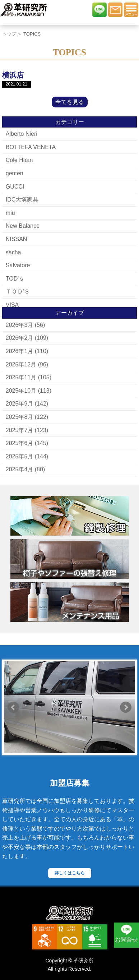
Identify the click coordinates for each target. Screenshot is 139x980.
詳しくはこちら (70, 873)
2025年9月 (20, 404)
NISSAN (17, 239)
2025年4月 (20, 469)
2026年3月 (20, 325)
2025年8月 (20, 417)
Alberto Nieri (22, 134)
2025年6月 (20, 443)
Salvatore (18, 265)
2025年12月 (21, 364)
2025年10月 (21, 391)
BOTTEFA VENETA (31, 147)
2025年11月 (21, 377)
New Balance (23, 226)
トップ (9, 34)
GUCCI (15, 187)
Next (126, 707)
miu (10, 213)
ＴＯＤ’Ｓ (18, 292)
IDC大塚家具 (22, 200)
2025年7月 (20, 430)
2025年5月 (20, 456)
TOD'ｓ (15, 279)
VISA (12, 305)
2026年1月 (20, 351)
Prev (13, 707)
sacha (13, 252)
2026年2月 (20, 338)
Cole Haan (19, 160)
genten (15, 173)
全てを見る (70, 102)
